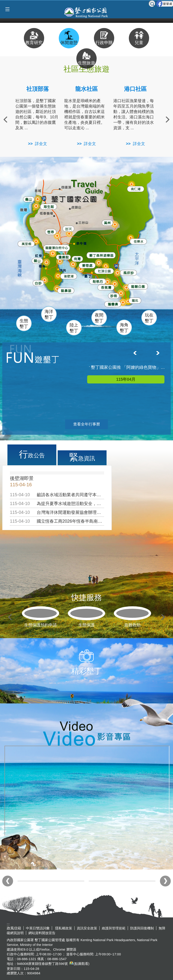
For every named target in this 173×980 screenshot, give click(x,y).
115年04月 (126, 379)
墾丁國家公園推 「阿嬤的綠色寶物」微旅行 (128, 367)
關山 (37, 260)
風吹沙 (128, 273)
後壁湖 (68, 276)
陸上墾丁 (74, 328)
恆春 (49, 231)
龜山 (28, 199)
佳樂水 (138, 241)
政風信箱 (14, 928)
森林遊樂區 (99, 255)
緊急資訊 (82, 457)
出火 (67, 228)
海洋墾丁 (49, 314)
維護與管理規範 (114, 928)
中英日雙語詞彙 (38, 928)
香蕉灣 (106, 287)
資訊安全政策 (87, 928)
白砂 (37, 282)
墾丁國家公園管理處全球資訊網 (86, 12)
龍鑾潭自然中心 (64, 248)
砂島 (114, 295)
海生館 (47, 206)
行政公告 (32, 454)
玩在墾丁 (149, 318)
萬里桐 (25, 243)
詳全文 (41, 144)
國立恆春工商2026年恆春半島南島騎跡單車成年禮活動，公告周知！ (101, 521)
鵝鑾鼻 (112, 303)
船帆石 (97, 280)
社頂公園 (105, 271)
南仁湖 (134, 188)
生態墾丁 (24, 324)
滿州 (105, 222)
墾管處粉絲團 (165, 4)
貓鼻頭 (65, 291)
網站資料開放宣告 (42, 933)
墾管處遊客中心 (96, 264)
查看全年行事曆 (87, 424)
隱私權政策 (63, 928)
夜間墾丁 (99, 318)
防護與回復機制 (142, 928)
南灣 (77, 257)
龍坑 (134, 300)
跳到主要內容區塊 (2, 2)
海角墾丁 (124, 328)
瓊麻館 (62, 256)
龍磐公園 (138, 285)
